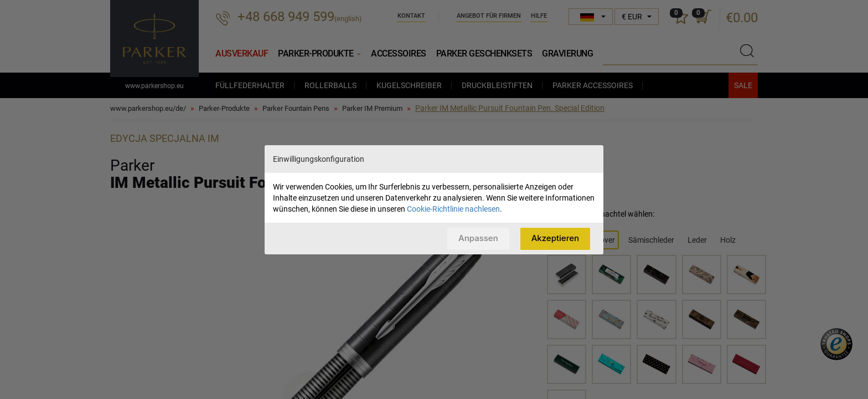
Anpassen (478, 238)
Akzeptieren (555, 238)
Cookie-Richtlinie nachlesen (453, 209)
